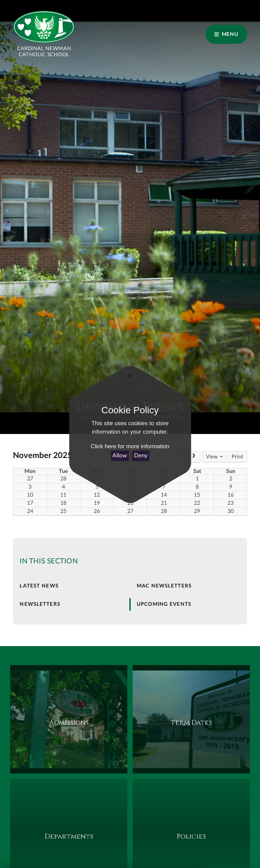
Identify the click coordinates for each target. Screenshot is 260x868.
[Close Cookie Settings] (130, 376)
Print (237, 457)
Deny (141, 456)
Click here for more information (130, 446)
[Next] (194, 457)
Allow (120, 456)
